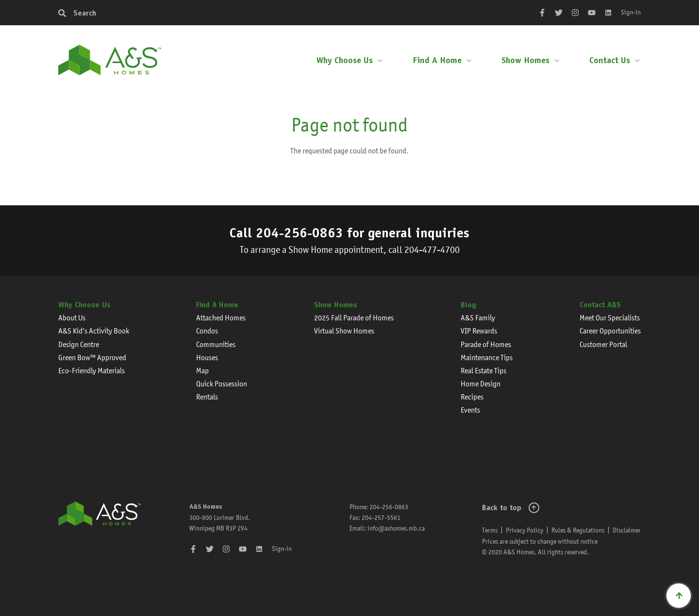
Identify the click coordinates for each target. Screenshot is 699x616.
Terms (490, 530)
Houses (207, 358)
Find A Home (437, 60)
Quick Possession (222, 384)
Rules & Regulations (578, 530)
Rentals (207, 397)
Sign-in (631, 12)
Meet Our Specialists (610, 318)
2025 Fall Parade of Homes (354, 318)
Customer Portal (603, 344)
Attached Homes (221, 318)
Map (202, 371)
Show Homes (525, 60)
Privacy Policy (524, 530)
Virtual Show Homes (344, 331)
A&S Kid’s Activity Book (94, 331)
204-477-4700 (432, 250)
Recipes (472, 397)
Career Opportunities (610, 331)
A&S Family (478, 318)
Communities (216, 344)
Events (470, 410)
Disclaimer (627, 530)
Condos (207, 331)
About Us (72, 318)
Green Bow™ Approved (92, 358)
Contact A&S (600, 305)
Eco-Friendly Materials (92, 371)
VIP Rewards (479, 331)
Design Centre (79, 344)
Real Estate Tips (483, 371)
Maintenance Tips (487, 358)
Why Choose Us (345, 60)
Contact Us (610, 60)
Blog (468, 305)
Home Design (481, 384)
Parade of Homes (486, 344)
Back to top (502, 508)
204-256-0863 (300, 233)
